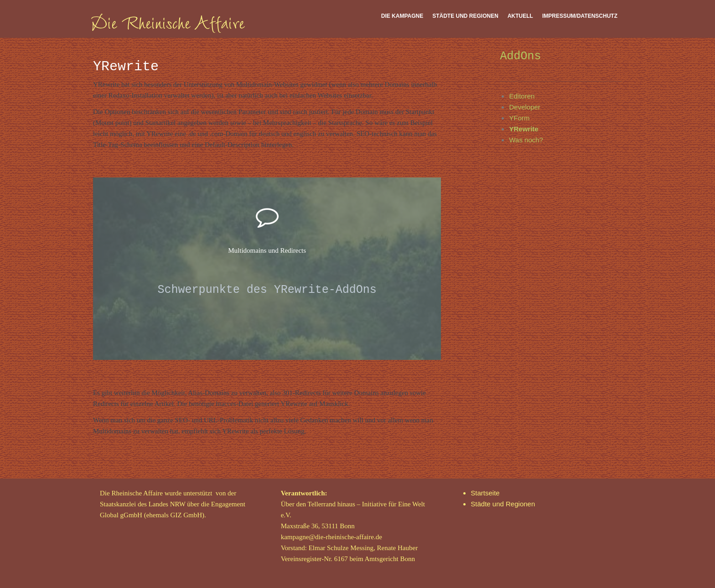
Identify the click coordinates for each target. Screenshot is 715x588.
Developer (524, 107)
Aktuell (520, 16)
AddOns (520, 56)
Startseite (485, 493)
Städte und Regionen (465, 16)
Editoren (522, 96)
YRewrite (523, 129)
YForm (519, 118)
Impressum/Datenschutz (580, 16)
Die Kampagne (402, 16)
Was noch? (526, 140)
